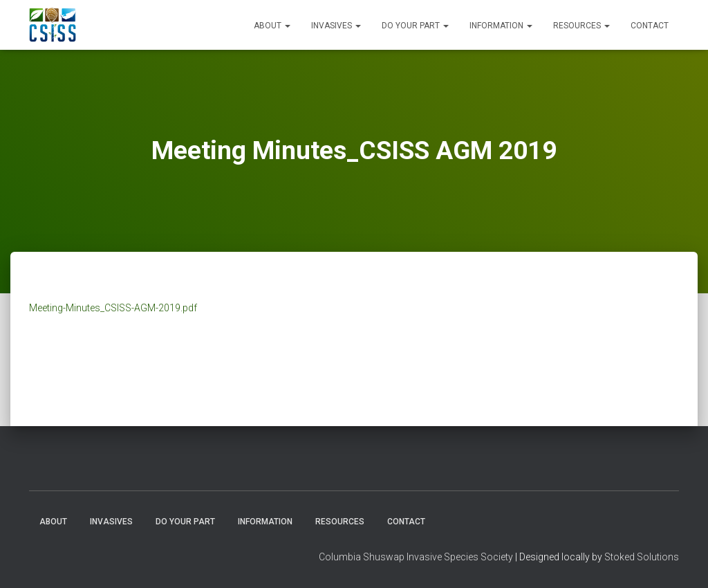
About (272, 26)
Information (501, 26)
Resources (581, 26)
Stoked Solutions (642, 557)
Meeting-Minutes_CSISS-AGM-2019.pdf (113, 308)
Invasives (336, 26)
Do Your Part (415, 26)
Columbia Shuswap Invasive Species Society (416, 557)
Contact (650, 26)
